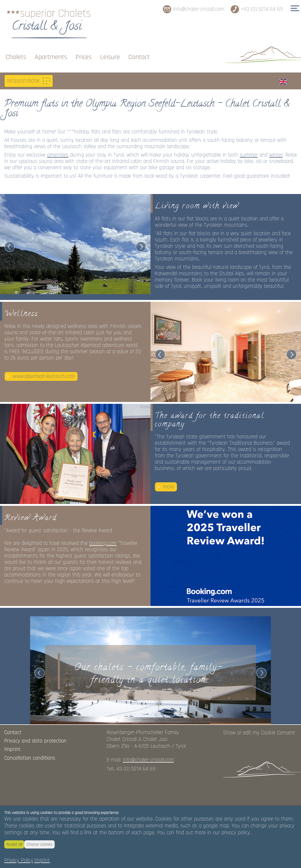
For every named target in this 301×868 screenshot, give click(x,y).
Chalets (16, 48)
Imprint (42, 860)
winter (276, 246)
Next (141, 338)
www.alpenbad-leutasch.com (44, 467)
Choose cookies (39, 844)
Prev (10, 338)
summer (249, 246)
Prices (84, 48)
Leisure (110, 48)
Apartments (51, 48)
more (168, 577)
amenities (58, 246)
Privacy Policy (19, 860)
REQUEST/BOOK (23, 172)
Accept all (14, 844)
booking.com (103, 633)
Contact (139, 48)
